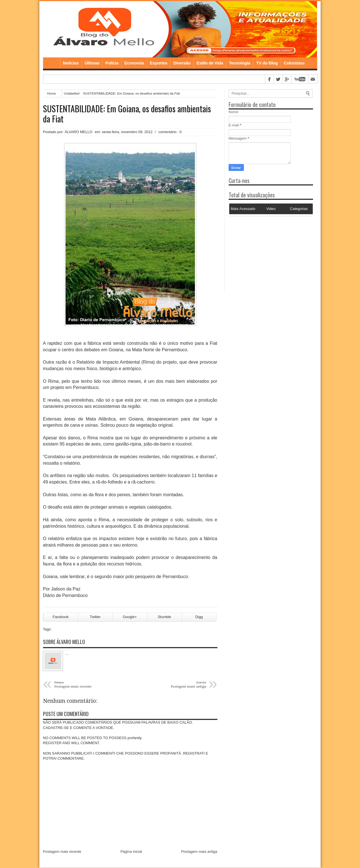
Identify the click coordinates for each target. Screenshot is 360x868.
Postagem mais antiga (199, 852)
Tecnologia (240, 63)
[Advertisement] (264, 252)
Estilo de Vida (210, 63)
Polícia (112, 63)
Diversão (182, 63)
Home (51, 63)
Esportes (159, 63)
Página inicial (131, 852)
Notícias (71, 63)
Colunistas (294, 63)
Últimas (92, 63)
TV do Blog (267, 63)
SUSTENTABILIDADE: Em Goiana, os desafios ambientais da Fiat (127, 114)
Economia (134, 63)
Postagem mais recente (62, 852)
